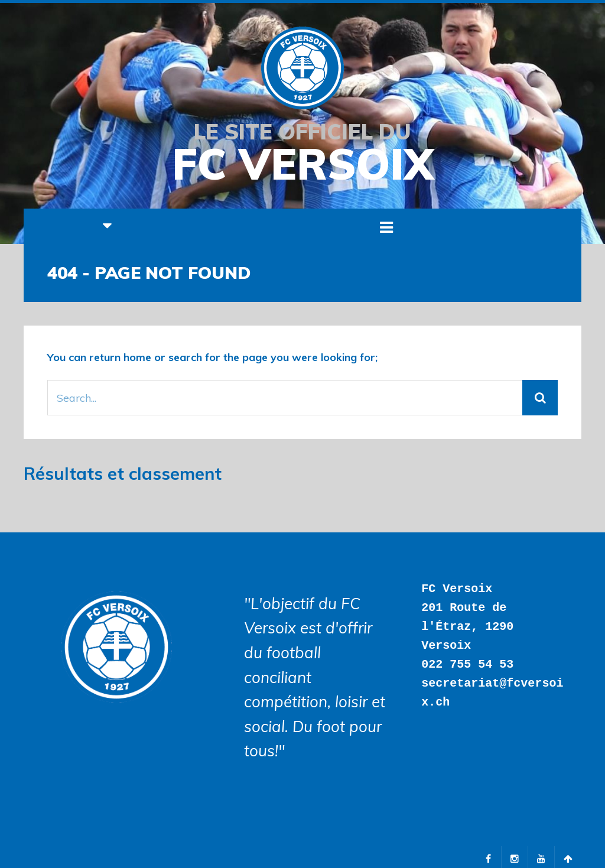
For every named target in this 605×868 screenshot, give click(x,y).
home (137, 357)
